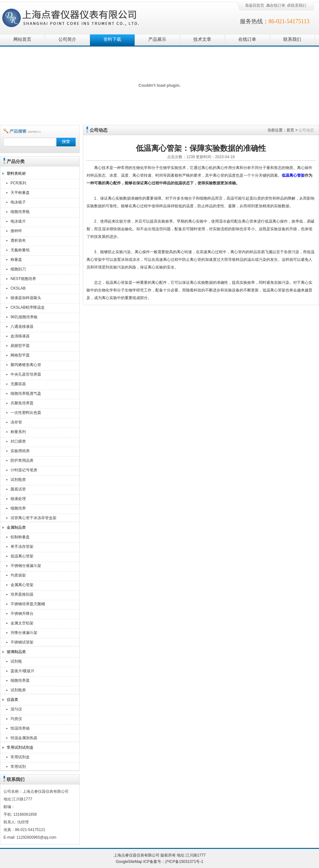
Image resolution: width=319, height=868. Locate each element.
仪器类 (12, 700)
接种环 (16, 231)
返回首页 (255, 5)
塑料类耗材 (16, 173)
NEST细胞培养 (23, 279)
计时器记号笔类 (24, 470)
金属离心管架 (22, 585)
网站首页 (22, 39)
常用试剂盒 (20, 757)
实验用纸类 (20, 451)
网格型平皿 (20, 355)
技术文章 (202, 39)
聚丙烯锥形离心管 (26, 365)
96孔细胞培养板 (24, 317)
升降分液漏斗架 (24, 633)
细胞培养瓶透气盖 (26, 394)
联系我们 (297, 5)
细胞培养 (18, 508)
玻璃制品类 (16, 652)
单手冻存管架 (22, 547)
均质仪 (16, 719)
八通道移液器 (22, 327)
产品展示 (157, 39)
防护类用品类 (22, 460)
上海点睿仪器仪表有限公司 (76, 17)
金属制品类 (16, 527)
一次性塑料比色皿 (26, 413)
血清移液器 (20, 336)
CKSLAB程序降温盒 (28, 307)
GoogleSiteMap (129, 862)
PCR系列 (18, 183)
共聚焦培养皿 (22, 403)
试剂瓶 (16, 661)
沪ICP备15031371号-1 (184, 862)
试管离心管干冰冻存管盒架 (33, 518)
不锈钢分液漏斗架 (26, 566)
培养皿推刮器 (22, 594)
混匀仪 (16, 709)
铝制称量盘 (20, 537)
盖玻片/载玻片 (22, 671)
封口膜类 (18, 441)
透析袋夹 (18, 240)
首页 (290, 130)
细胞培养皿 (20, 680)
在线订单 (276, 5)
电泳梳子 (18, 202)
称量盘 (16, 260)
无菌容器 (18, 384)
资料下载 (112, 39)
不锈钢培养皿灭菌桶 (28, 604)
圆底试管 (18, 489)
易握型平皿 (20, 346)
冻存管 (16, 422)
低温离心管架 (22, 556)
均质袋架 (18, 575)
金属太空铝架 (22, 623)
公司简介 (67, 39)
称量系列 (18, 432)
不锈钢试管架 (22, 642)
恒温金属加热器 (24, 738)
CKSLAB (18, 288)
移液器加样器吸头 (26, 298)
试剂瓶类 (18, 480)
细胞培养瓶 (20, 212)
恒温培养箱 (20, 728)
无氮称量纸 (20, 250)
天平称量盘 (20, 193)
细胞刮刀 (18, 269)
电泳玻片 (18, 221)
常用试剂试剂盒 (20, 747)
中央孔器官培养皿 (26, 374)
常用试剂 (18, 767)
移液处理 (18, 499)
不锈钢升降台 (22, 614)
